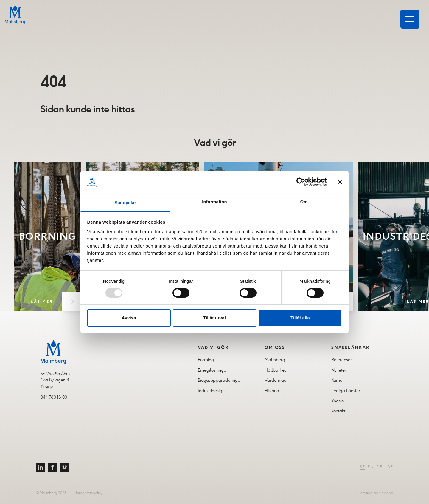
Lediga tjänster (346, 391)
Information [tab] (214, 202)
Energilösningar (213, 370)
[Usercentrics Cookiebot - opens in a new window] (301, 182)
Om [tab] (304, 202)
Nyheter (339, 370)
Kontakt (338, 411)
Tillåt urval (214, 318)
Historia (272, 391)
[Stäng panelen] (340, 182)
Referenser (342, 360)
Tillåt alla (300, 318)
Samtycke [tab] (125, 203)
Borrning (206, 360)
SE (363, 467)
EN (371, 467)
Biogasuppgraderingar (220, 380)
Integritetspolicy (89, 493)
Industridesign (211, 391)
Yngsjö (338, 401)
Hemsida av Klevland (376, 493)
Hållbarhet (275, 370)
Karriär (338, 380)
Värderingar (276, 380)
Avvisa (129, 318)
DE (380, 467)
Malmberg (275, 360)
